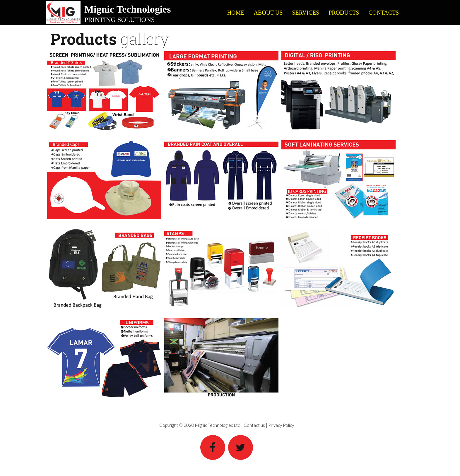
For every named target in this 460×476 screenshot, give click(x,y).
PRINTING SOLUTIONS (120, 20)
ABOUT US (268, 13)
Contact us (254, 425)
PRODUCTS (344, 13)
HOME (236, 13)
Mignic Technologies (128, 9)
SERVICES (306, 13)
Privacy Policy (281, 425)
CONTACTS (384, 13)
